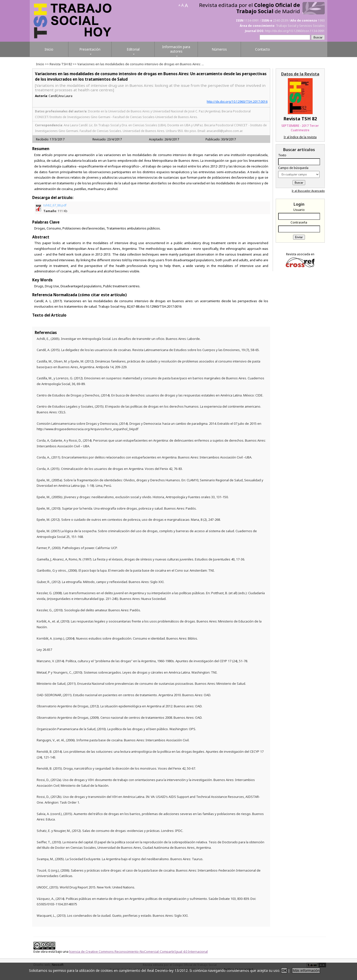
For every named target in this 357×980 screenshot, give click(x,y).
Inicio (40, 64)
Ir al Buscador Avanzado (308, 191)
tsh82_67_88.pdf (55, 208)
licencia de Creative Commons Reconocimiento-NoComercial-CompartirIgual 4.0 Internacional (138, 951)
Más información (306, 970)
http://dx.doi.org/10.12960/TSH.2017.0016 (237, 102)
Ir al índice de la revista (300, 137)
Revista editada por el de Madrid (250, 8)
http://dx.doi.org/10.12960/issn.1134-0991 (295, 31)
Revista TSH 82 (61, 64)
